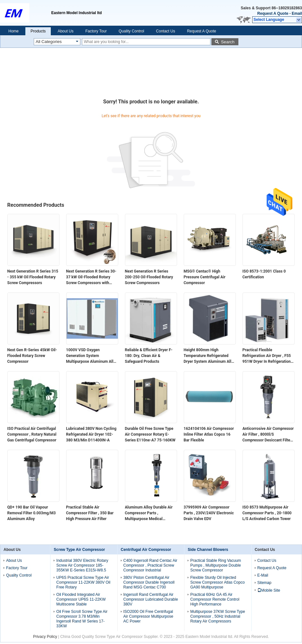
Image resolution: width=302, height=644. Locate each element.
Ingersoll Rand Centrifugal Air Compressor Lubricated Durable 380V (151, 599)
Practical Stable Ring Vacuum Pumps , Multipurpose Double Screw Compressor (216, 565)
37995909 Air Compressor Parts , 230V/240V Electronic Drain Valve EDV (209, 513)
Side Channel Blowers (208, 550)
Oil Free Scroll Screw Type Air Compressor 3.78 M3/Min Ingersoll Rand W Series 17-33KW (82, 619)
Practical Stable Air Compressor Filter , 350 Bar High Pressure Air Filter (90, 513)
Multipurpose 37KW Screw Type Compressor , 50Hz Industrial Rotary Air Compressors (218, 616)
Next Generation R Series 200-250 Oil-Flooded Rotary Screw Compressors (149, 277)
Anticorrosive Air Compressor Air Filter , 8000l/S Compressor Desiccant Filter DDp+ (268, 435)
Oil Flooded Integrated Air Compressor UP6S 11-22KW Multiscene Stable (81, 599)
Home (13, 31)
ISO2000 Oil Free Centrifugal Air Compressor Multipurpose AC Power (148, 616)
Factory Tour (96, 31)
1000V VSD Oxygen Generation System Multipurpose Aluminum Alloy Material (92, 356)
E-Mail (263, 575)
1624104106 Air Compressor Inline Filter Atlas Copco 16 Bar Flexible (209, 434)
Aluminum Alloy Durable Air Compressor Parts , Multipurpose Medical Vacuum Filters (149, 513)
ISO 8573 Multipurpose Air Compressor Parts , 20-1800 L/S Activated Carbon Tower (267, 513)
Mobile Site (269, 590)
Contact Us (166, 31)
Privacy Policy (45, 637)
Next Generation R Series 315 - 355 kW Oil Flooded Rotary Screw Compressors (33, 277)
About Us (65, 31)
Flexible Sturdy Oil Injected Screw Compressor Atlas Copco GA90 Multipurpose (217, 582)
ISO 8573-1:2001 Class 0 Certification (264, 274)
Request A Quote (273, 13)
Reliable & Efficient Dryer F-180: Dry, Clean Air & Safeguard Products (149, 356)
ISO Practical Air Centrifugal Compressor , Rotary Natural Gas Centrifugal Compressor (32, 434)
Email (297, 13)
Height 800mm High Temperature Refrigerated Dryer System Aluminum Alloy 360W (210, 356)
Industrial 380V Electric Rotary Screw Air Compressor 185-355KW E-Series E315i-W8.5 (82, 565)
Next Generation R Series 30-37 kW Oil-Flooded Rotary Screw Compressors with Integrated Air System (91, 277)
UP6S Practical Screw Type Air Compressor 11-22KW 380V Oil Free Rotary (83, 582)
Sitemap (264, 583)
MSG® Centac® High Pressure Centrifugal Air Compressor (205, 277)
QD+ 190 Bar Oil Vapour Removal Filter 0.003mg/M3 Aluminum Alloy (32, 513)
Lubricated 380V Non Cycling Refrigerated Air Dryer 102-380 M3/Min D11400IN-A (91, 434)
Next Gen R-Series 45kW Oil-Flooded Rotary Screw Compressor (32, 356)
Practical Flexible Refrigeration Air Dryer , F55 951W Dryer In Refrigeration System (267, 356)
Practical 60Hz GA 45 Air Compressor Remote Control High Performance (215, 599)
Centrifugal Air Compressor (146, 550)
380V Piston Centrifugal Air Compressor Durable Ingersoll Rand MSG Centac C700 (149, 582)
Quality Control (131, 31)
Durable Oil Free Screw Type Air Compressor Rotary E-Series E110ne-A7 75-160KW (150, 434)
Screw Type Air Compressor (79, 550)
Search (228, 42)
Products (38, 31)
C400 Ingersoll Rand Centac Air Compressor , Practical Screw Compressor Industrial (150, 565)
